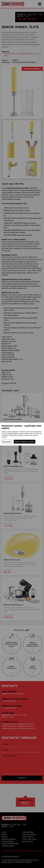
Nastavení (7, 442)
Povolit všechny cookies (25, 442)
